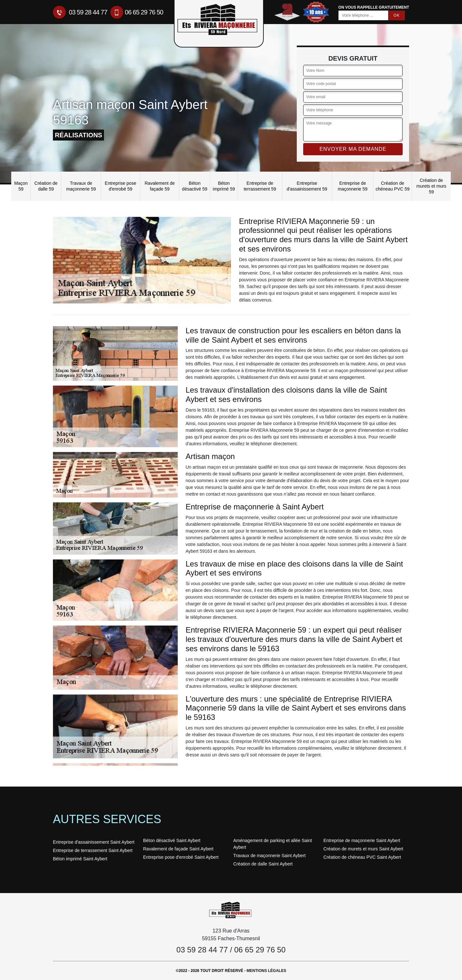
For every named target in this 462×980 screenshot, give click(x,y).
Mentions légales (266, 971)
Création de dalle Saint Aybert (263, 864)
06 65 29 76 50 (137, 12)
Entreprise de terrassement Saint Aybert (93, 850)
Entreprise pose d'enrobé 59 (121, 186)
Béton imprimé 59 (224, 186)
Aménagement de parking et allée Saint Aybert (273, 844)
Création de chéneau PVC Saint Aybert (362, 857)
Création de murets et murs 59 (431, 186)
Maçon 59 (21, 186)
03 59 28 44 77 (80, 12)
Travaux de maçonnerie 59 (81, 186)
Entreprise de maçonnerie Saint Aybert (362, 840)
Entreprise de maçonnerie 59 (353, 186)
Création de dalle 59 (46, 186)
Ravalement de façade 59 (160, 186)
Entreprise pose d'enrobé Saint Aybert (181, 857)
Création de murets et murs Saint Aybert (363, 849)
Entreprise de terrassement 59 (260, 186)
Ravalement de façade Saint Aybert (178, 849)
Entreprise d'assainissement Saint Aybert (94, 842)
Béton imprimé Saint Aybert (80, 859)
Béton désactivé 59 (195, 186)
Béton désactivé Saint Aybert (172, 840)
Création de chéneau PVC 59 (393, 186)
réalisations (78, 135)
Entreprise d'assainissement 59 (307, 186)
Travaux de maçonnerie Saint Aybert (269, 856)
